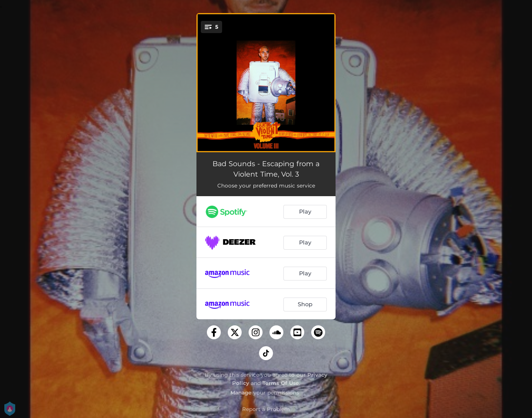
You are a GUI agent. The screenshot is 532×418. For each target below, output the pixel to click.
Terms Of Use (281, 383)
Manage (241, 393)
